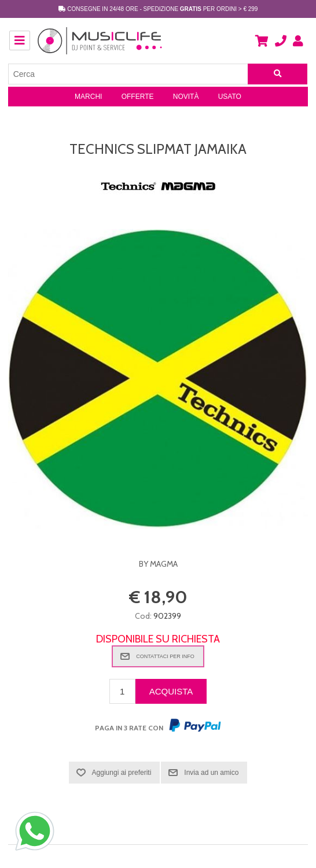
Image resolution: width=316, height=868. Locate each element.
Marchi (88, 97)
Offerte (138, 97)
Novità (186, 97)
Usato (230, 97)
